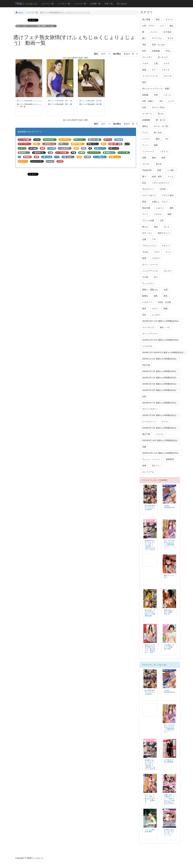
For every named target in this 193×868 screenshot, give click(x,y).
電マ (144, 177)
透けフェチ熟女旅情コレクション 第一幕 (33, 101)
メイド (170, 177)
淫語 (144, 45)
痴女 (171, 26)
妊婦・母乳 (157, 177)
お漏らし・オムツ (160, 202)
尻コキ (161, 114)
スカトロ (166, 70)
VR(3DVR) (147, 170)
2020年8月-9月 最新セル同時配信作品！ (160, 428)
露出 (158, 139)
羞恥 (171, 208)
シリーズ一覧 (80, 4)
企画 (156, 95)
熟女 (158, 19)
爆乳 (156, 296)
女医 (166, 290)
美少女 (159, 164)
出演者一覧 (95, 4)
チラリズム (157, 38)
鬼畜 (156, 145)
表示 (95, 54)
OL (167, 139)
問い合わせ (122, 4)
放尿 (164, 158)
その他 (145, 277)
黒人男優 (146, 19)
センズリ (168, 271)
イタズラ (158, 214)
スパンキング (148, 327)
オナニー (169, 19)
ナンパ (145, 145)
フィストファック (150, 76)
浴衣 (144, 315)
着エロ (145, 227)
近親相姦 (156, 51)
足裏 (144, 239)
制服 (166, 308)
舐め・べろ (165, 327)
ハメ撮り (171, 170)
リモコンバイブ (149, 246)
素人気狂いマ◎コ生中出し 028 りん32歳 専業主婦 (150, 613)
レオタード (147, 302)
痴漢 (144, 258)
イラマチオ (147, 346)
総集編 (145, 95)
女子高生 (168, 32)
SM (161, 101)
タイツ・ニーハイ (150, 264)
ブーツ (145, 214)
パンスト (154, 32)
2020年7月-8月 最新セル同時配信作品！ (160, 415)
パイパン (168, 95)
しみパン (160, 208)
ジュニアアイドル (150, 271)
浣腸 (144, 447)
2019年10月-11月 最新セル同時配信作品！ (161, 321)
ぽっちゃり (163, 57)
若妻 (144, 158)
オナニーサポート (150, 409)
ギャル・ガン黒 (161, 126)
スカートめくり (149, 195)
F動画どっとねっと (26, 4)
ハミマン (146, 139)
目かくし (156, 466)
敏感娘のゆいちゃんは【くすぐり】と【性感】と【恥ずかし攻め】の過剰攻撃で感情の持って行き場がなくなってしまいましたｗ (150, 549)
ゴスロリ (156, 258)
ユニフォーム (148, 472)
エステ (167, 63)
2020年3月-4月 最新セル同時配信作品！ (160, 378)
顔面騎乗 (146, 120)
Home (19, 13)
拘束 (144, 466)
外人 (156, 277)
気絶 (156, 227)
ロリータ (168, 76)
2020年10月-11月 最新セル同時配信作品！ (161, 453)
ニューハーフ (148, 151)
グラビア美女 (168, 195)
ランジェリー (148, 283)
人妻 (156, 63)
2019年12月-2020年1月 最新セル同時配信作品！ (164, 352)
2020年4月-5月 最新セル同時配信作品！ (160, 384)
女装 (144, 107)
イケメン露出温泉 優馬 (150, 831)
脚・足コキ (161, 120)
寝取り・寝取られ (150, 290)
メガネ (145, 63)
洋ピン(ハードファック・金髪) (156, 89)
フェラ (145, 133)
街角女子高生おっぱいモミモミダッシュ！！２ (169, 833)
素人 (144, 38)
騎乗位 (145, 296)
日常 (162, 220)
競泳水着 (146, 208)
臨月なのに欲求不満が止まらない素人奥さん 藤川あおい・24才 (150, 649)
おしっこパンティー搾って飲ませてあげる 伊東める (150, 799)
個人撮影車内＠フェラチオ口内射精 (150, 508)
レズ (162, 26)
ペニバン (160, 434)
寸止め (145, 252)
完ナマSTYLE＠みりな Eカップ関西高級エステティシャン (169, 544)
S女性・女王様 (164, 302)
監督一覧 (109, 4)
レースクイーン (149, 422)
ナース (165, 422)
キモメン (166, 246)
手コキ (170, 38)
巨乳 (144, 51)
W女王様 (146, 365)
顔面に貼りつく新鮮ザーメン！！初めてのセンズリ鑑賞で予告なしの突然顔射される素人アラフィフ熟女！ (169, 801)
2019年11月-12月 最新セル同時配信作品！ (161, 340)
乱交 (144, 183)
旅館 (169, 214)
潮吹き (145, 126)
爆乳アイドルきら (169, 576)
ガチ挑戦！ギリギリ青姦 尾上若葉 (169, 647)
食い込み (158, 133)
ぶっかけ (156, 315)
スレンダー (147, 57)
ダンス (167, 227)
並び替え (116, 54)
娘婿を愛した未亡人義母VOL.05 (169, 612)
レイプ (171, 101)
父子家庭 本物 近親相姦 (168, 761)
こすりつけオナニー (161, 183)
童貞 (144, 308)
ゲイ (154, 70)
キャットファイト (150, 334)
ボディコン (147, 233)
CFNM (163, 189)
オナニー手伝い (159, 107)
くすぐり (164, 151)
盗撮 (144, 70)
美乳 (166, 296)
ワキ (154, 239)
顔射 (159, 170)
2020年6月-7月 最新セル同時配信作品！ (160, 403)
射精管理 (170, 459)
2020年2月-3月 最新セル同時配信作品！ (160, 371)
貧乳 (144, 82)
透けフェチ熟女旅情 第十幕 (90, 101)
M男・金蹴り (148, 101)
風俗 (154, 158)
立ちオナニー (148, 189)
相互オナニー (164, 233)
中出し (169, 51)
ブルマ (157, 252)
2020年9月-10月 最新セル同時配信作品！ (161, 440)
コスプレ (146, 164)
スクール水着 (148, 220)
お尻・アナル (148, 26)
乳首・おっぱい (159, 45)
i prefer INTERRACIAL (170, 507)
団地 (144, 202)
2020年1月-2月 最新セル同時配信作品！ (160, 359)
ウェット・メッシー (151, 459)
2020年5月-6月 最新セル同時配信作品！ (160, 390)
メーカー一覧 (64, 4)
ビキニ (155, 308)
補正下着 (146, 434)
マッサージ (147, 114)
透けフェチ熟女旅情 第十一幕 (60, 101)
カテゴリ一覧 (48, 4)
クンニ (169, 252)
